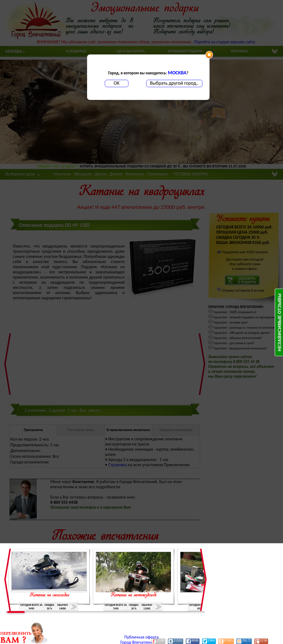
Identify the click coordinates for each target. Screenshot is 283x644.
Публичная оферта (141, 637)
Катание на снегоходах (49, 595)
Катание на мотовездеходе (134, 595)
